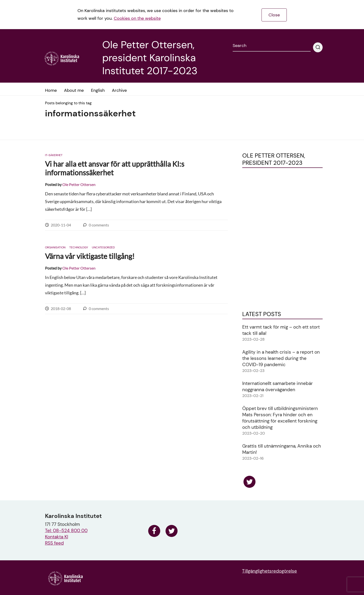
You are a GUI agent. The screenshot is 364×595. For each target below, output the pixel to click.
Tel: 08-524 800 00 (66, 531)
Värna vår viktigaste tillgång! (90, 256)
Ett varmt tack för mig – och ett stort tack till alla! (281, 330)
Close (274, 15)
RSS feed (54, 543)
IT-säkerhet (54, 155)
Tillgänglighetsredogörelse (269, 571)
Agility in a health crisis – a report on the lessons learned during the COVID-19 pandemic (281, 358)
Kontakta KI (57, 537)
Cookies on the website (137, 18)
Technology (79, 247)
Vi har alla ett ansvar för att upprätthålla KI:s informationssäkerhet (115, 168)
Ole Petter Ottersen (79, 184)
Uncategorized (103, 247)
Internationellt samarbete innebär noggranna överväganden (278, 387)
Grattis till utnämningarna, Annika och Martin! (282, 449)
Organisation (55, 247)
